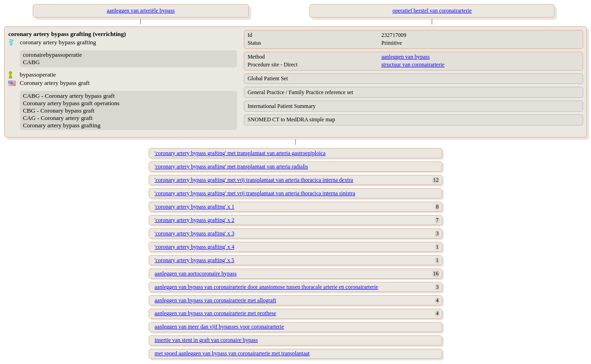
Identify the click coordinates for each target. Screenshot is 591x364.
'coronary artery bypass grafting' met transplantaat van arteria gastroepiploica (240, 153)
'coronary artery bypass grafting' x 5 (195, 260)
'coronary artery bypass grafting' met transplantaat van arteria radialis (231, 167)
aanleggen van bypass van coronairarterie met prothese (215, 313)
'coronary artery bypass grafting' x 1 (195, 207)
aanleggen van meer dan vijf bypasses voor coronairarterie (219, 327)
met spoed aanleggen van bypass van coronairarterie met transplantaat (232, 353)
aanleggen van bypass (406, 57)
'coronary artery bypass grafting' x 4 (195, 247)
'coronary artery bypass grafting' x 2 (195, 220)
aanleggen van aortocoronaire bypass (196, 274)
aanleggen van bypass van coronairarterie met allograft (215, 300)
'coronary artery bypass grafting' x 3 (195, 233)
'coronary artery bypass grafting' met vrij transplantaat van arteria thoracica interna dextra (254, 180)
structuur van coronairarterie (413, 65)
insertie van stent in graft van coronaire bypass (206, 340)
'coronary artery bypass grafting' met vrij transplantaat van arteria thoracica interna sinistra (255, 193)
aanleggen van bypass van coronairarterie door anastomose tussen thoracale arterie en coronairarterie (266, 287)
